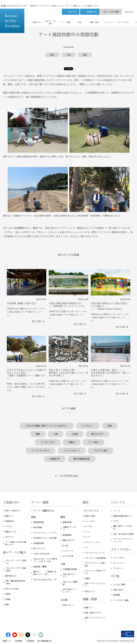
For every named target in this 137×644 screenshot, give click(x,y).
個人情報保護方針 (45, 641)
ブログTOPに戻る (69, 476)
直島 (110, 426)
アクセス (9, 526)
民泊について (90, 591)
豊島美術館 (67, 522)
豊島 (38, 434)
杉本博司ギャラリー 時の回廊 (45, 538)
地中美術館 (38, 527)
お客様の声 (55, 459)
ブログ (116, 521)
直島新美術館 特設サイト (123, 516)
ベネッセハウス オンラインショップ (123, 540)
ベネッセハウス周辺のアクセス (95, 572)
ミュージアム (90, 521)
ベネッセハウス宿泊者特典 (95, 558)
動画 (7, 605)
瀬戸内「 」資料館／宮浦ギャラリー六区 (45, 573)
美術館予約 (10, 521)
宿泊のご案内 (90, 516)
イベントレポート (72, 451)
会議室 (87, 578)
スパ (87, 548)
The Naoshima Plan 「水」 (46, 579)
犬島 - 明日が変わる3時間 (123, 534)
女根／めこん (68, 605)
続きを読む (37, 321)
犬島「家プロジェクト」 (70, 576)
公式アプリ (10, 537)
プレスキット (118, 568)
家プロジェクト (39, 549)
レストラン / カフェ (93, 542)
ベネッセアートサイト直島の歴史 (16, 569)
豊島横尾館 (67, 535)
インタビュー (88, 426)
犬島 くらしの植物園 (70, 583)
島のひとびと (97, 434)
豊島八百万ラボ (69, 540)
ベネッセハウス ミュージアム (45, 533)
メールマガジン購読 (121, 600)
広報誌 (8, 599)
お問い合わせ (118, 590)
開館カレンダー (11, 532)
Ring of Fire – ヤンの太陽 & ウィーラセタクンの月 (45, 560)
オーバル (88, 526)
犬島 (56, 434)
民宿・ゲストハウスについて (95, 585)
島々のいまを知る (12, 589)
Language (128, 9)
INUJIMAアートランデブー (70, 591)
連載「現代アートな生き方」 (123, 527)
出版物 (8, 594)
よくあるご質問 (113, 9)
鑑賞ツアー (89, 608)
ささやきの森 (68, 556)
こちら (82, 3)
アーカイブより (48, 442)
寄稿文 (72, 442)
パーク (87, 532)
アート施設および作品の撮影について (16, 543)
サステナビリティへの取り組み (95, 564)
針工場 (65, 546)
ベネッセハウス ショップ (95, 553)
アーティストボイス (41, 451)
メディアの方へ (119, 558)
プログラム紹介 (101, 451)
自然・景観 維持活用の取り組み (15, 582)
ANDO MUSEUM (41, 554)
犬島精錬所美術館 (70, 569)
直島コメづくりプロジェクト (95, 619)
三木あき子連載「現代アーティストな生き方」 (47, 426)
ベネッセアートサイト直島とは (16, 562)
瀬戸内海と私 (10, 576)
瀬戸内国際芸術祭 (82, 459)
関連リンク (7, 641)
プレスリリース (119, 563)
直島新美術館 (39, 522)
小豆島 (75, 434)
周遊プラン (10, 516)
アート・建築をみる (44, 511)
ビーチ (87, 537)
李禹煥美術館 (39, 543)
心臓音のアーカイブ (70, 528)
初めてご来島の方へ (13, 511)
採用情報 (116, 595)
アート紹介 (94, 442)
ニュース (116, 511)
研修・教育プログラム (94, 613)
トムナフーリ (68, 551)
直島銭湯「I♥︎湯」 (41, 567)
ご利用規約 (30, 641)
